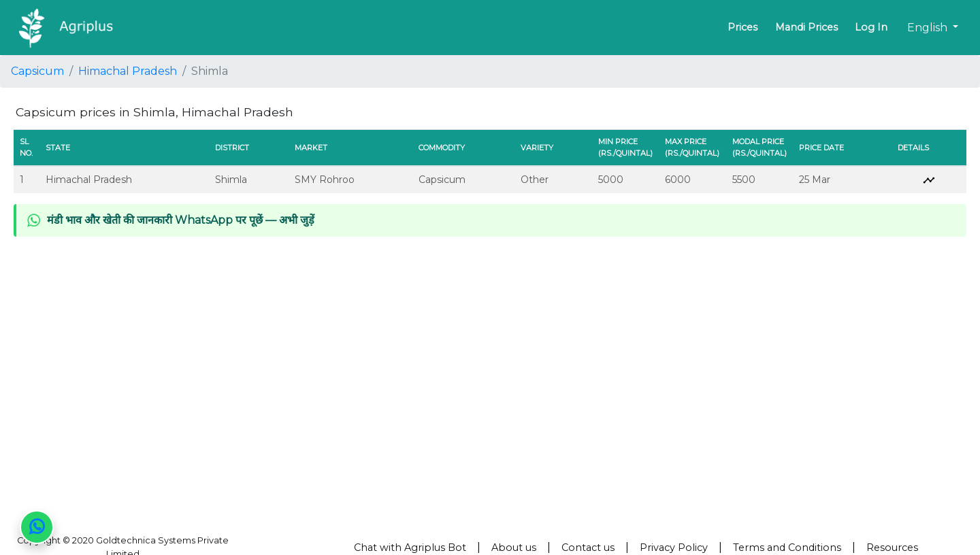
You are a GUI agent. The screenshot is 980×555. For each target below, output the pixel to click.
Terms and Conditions (787, 548)
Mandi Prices (806, 27)
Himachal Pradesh (128, 71)
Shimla (231, 180)
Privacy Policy (674, 548)
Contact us (588, 548)
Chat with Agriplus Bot (410, 548)
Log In (871, 27)
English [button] (929, 28)
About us (514, 548)
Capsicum (37, 71)
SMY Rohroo (325, 180)
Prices (742, 27)
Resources (892, 548)
